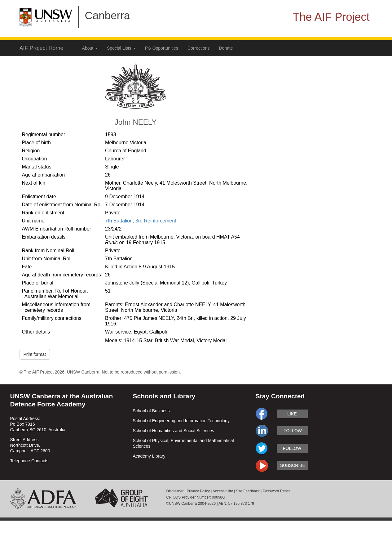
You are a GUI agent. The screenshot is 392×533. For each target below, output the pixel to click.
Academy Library (149, 456)
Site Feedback (248, 491)
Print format (35, 354)
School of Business (151, 411)
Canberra (108, 15)
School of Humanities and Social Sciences (174, 431)
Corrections (199, 48)
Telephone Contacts (29, 461)
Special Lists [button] (121, 48)
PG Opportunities (162, 48)
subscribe (293, 465)
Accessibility (223, 491)
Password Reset (276, 491)
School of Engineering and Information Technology (181, 421)
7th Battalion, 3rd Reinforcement (141, 221)
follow (293, 431)
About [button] (90, 48)
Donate (226, 48)
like (292, 414)
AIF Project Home (42, 48)
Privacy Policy (198, 491)
